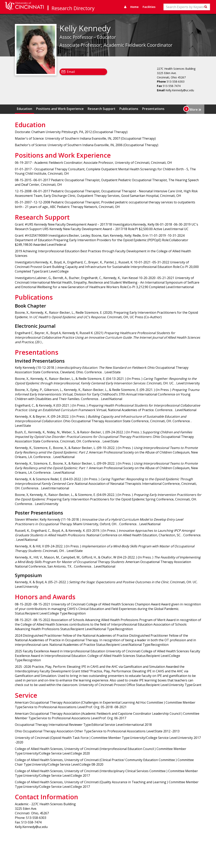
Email (71, 72)
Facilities (149, 7)
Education (24, 109)
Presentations (153, 109)
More (195, 109)
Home (134, 7)
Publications (129, 109)
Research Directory (73, 8)
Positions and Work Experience (60, 109)
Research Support (102, 109)
